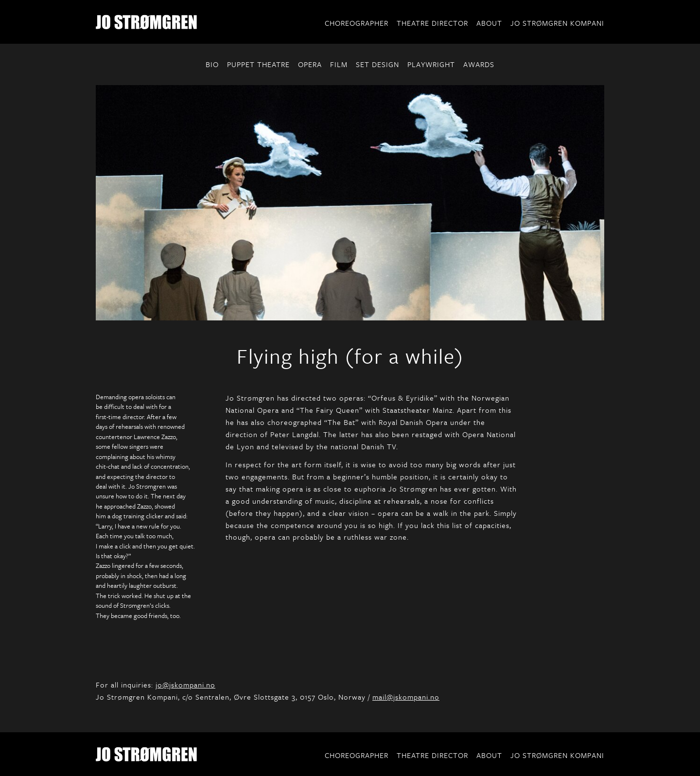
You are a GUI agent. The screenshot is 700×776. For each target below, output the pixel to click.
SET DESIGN (377, 64)
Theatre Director (432, 23)
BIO (212, 64)
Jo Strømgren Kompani (557, 23)
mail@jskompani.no (406, 697)
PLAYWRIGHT (431, 64)
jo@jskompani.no (185, 685)
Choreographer (357, 23)
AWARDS (479, 64)
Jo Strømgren (146, 22)
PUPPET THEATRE (258, 64)
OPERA (310, 64)
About (489, 23)
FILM (339, 64)
